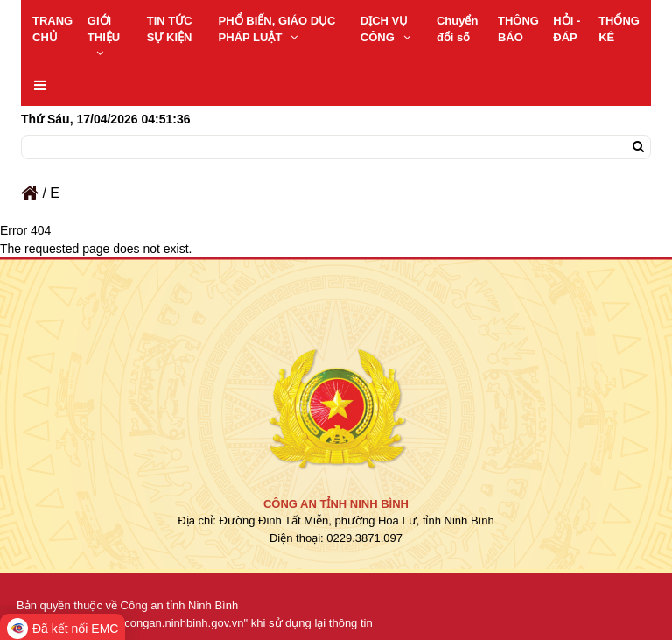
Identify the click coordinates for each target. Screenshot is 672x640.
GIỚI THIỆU (104, 36)
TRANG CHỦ (52, 29)
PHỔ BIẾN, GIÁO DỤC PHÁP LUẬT (277, 29)
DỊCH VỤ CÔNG (385, 29)
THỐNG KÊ (619, 29)
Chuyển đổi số (457, 29)
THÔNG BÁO (518, 29)
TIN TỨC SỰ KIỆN (170, 29)
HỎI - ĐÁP (567, 29)
